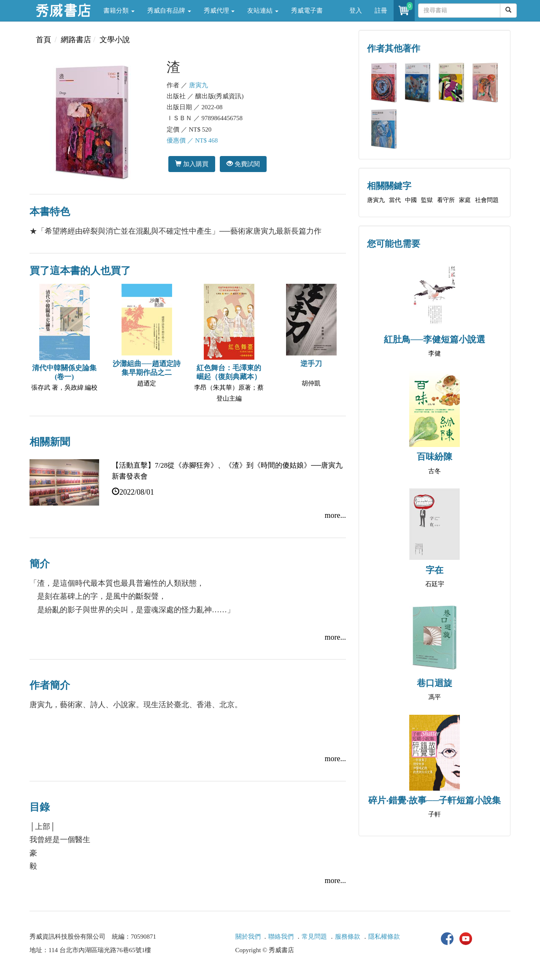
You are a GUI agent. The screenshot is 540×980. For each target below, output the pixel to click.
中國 (411, 200)
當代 (395, 200)
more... (335, 515)
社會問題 (487, 200)
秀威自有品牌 (169, 11)
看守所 (446, 200)
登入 (356, 11)
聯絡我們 (281, 937)
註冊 (381, 11)
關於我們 (248, 937)
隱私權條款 (384, 937)
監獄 (427, 200)
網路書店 (76, 40)
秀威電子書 (307, 11)
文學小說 (115, 40)
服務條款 (348, 937)
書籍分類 (119, 11)
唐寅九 (198, 85)
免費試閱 (243, 164)
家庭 (465, 200)
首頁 (43, 40)
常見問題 (314, 937)
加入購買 (192, 164)
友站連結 (263, 11)
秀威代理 (219, 11)
